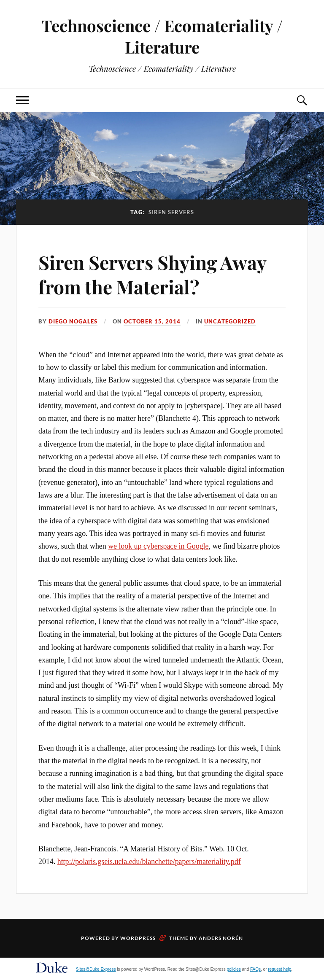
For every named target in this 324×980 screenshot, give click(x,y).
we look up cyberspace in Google (158, 546)
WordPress (138, 938)
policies (234, 969)
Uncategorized (230, 321)
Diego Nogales (73, 321)
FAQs (255, 969)
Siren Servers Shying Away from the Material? (152, 274)
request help (279, 969)
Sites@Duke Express (96, 969)
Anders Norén (221, 938)
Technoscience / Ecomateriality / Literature (162, 36)
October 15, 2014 (152, 321)
